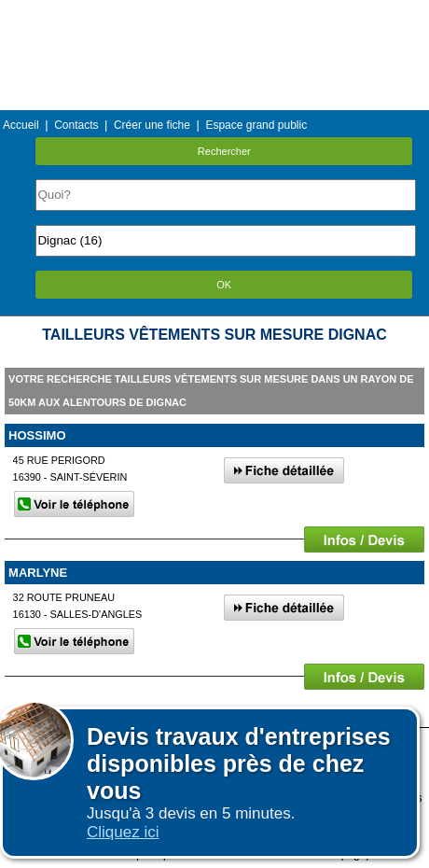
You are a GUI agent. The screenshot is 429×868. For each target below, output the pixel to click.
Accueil (21, 125)
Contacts (76, 125)
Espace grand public (256, 125)
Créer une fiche (152, 125)
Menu (214, 14)
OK (224, 285)
